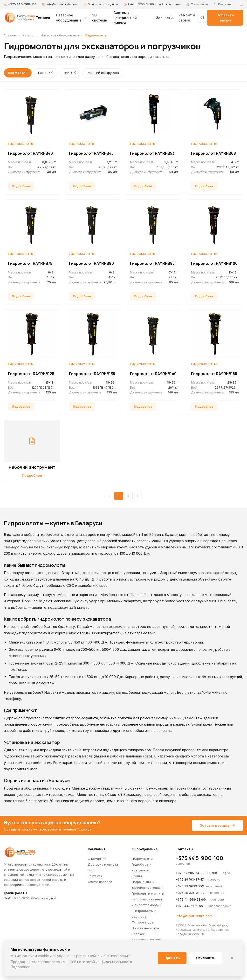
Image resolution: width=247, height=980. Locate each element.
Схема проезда (100, 882)
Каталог (29, 35)
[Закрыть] (232, 958)
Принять (172, 958)
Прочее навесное (145, 928)
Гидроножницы (143, 882)
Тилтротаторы (143, 922)
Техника (43, 18)
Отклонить (206, 958)
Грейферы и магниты (148, 893)
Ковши (137, 876)
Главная (10, 35)
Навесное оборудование (71, 18)
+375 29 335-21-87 (190, 893)
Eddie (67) (46, 73)
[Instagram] (241, 4)
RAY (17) (70, 73)
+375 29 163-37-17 (190, 879)
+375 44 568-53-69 (191, 899)
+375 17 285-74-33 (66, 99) (196, 873)
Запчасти (164, 18)
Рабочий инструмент (103, 73)
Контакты (95, 876)
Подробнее (21, 967)
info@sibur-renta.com (62, 4)
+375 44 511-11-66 (189, 906)
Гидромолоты (142, 859)
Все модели (18, 73)
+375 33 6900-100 (190, 886)
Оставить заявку (225, 18)
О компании (97, 859)
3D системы (100, 18)
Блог (91, 870)
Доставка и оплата (103, 864)
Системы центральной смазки (132, 18)
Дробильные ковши (147, 888)
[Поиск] (202, 18)
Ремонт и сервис (187, 18)
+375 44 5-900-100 (22, 4)
